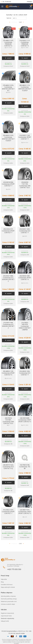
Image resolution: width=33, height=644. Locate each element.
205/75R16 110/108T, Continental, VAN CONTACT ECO (8, 421)
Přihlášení (30, 2)
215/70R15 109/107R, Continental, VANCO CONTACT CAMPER (25, 326)
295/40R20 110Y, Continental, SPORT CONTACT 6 (8, 373)
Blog (2, 582)
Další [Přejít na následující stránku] (21, 22)
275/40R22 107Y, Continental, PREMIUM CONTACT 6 (8, 43)
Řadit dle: (9, 18)
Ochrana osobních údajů (8, 604)
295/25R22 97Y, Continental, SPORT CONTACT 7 (8, 231)
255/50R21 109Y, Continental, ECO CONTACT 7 (25, 231)
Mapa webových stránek (8, 587)
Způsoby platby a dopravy (8, 596)
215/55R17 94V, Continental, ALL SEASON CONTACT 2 (8, 325)
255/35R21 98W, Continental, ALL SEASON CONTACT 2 (8, 279)
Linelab (23, 633)
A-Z (15, 18)
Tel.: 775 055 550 (6, 2)
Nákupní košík (5, 621)
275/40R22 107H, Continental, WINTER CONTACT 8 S (8, 88)
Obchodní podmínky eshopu (9, 599)
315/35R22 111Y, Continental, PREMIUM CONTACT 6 (25, 43)
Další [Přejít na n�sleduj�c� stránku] (21, 544)
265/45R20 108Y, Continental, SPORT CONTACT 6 (25, 278)
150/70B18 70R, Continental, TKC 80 (25, 467)
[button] (31, 6)
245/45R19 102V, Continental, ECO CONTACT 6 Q (8, 467)
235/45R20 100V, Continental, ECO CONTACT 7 (25, 373)
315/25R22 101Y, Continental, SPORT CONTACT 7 (8, 512)
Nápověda (4, 579)
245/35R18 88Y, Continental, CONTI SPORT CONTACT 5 (25, 420)
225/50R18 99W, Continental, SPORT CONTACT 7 (8, 184)
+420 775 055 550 (14, 569)
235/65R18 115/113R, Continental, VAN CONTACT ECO (25, 185)
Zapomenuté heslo (6, 616)
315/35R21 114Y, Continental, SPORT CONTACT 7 (25, 137)
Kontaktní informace (7, 585)
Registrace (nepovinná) (7, 613)
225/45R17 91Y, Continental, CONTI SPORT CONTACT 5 (25, 512)
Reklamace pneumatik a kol (9, 601)
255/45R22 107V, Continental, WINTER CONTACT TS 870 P (8, 138)
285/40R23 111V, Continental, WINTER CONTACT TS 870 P (25, 88)
